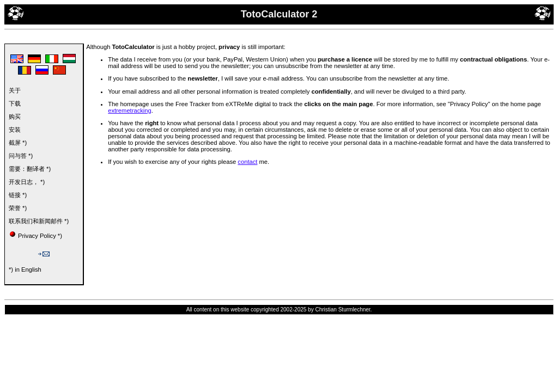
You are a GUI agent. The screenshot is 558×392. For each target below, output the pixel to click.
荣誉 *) (18, 208)
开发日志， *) (27, 182)
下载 (15, 103)
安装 (15, 130)
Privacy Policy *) (40, 236)
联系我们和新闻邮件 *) (39, 221)
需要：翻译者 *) (30, 169)
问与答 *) (21, 156)
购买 (15, 117)
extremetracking (130, 111)
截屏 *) (18, 143)
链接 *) (18, 195)
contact (247, 162)
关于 (15, 90)
